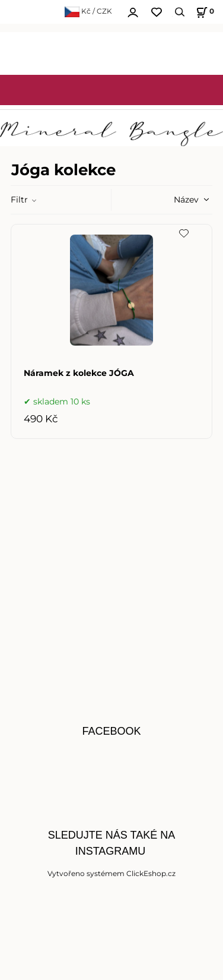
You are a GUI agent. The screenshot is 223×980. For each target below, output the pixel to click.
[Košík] (203, 12)
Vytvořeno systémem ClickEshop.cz (111, 873)
